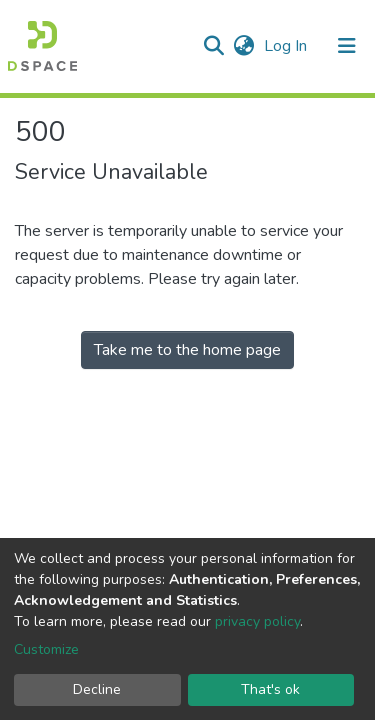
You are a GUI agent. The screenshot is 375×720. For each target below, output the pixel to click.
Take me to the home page (187, 350)
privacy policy (257, 621)
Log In (287, 46)
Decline (97, 689)
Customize (46, 649)
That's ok (270, 689)
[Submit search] (213, 46)
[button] (243, 46)
